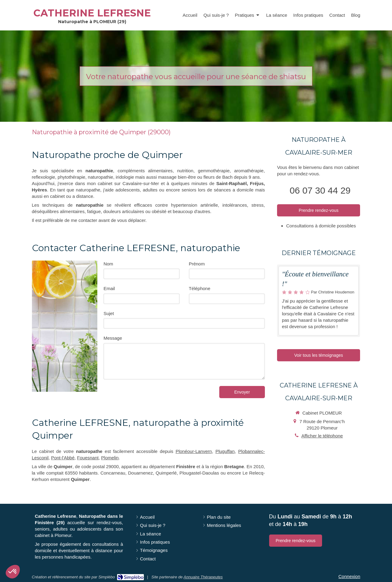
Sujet (109, 313)
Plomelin (110, 458)
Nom (108, 264)
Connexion (349, 576)
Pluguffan (225, 451)
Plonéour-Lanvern (194, 451)
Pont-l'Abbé (63, 458)
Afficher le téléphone (322, 436)
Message (113, 338)
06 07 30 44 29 (320, 190)
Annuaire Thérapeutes (203, 577)
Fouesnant (88, 458)
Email (109, 288)
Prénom (197, 264)
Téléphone (200, 288)
